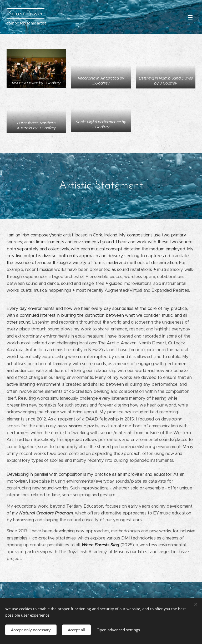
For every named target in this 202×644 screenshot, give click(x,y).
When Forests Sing (100, 545)
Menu (190, 17)
